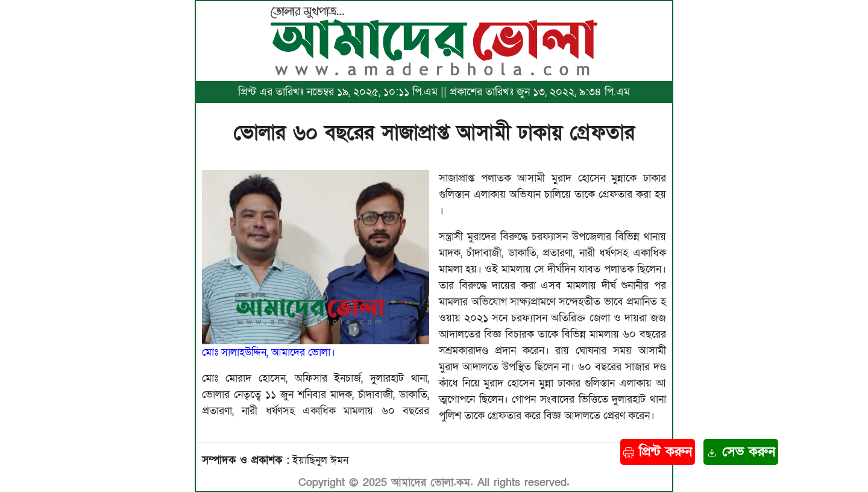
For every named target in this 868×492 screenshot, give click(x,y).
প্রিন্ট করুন (658, 452)
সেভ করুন (741, 452)
